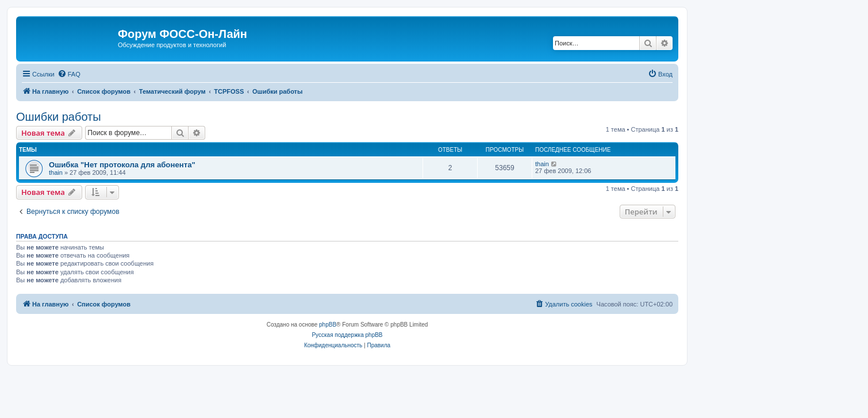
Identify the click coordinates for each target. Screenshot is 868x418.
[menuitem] (69, 74)
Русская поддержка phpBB (347, 335)
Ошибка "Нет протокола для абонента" (122, 165)
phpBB (328, 325)
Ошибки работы (59, 117)
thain (56, 172)
